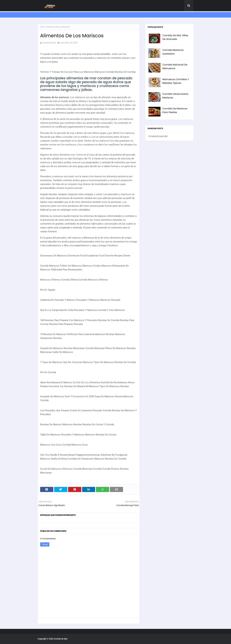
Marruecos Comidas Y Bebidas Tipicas (176, 81)
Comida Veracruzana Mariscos (175, 96)
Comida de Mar (49, 43)
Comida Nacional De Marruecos (175, 66)
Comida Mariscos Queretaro (173, 52)
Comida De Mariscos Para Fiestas (175, 110)
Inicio (42, 27)
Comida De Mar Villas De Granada (175, 37)
